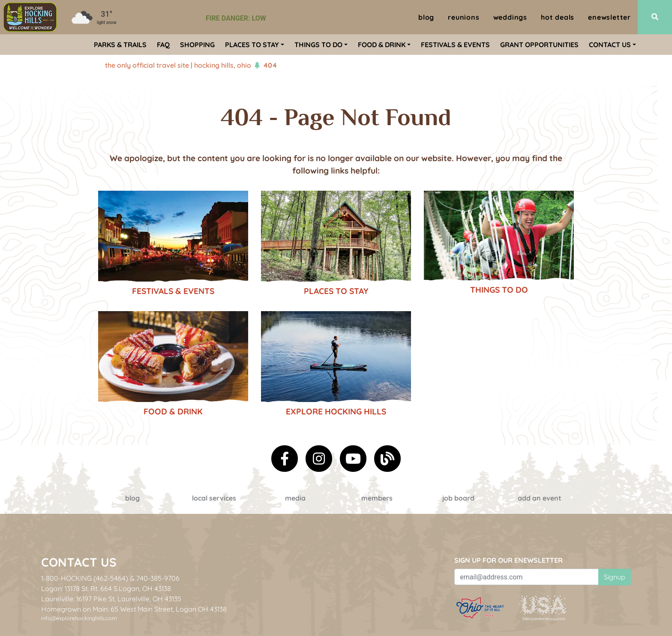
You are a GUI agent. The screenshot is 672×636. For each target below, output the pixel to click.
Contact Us (79, 562)
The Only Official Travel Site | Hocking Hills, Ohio (178, 65)
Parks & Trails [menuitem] (120, 45)
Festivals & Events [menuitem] (455, 45)
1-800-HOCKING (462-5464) (85, 578)
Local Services (214, 498)
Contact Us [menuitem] (610, 45)
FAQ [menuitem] (163, 45)
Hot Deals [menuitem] (558, 17)
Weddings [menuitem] (510, 17)
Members (377, 498)
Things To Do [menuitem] (318, 45)
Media (295, 498)
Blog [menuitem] (426, 17)
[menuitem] (30, 17)
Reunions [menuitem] (463, 17)
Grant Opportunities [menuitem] (539, 45)
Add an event (540, 498)
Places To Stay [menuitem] (252, 45)
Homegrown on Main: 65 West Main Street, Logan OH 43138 (134, 609)
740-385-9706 (158, 578)
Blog (132, 498)
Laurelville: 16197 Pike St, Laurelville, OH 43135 (111, 599)
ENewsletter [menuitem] (609, 17)
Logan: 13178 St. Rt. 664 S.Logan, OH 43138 (106, 588)
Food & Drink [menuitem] (382, 45)
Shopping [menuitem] (197, 45)
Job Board (458, 498)
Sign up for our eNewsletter (508, 560)
